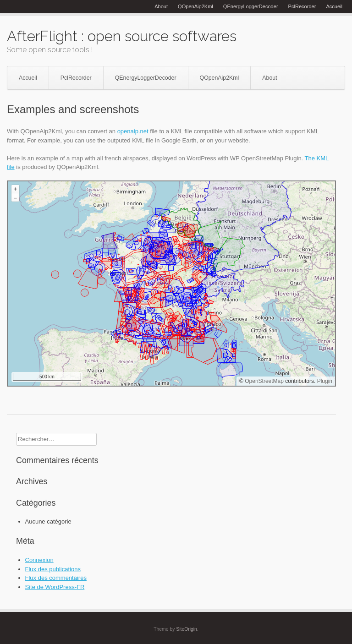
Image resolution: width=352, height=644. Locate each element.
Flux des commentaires (56, 578)
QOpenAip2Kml (195, 6)
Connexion (39, 560)
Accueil (334, 6)
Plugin (324, 381)
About (161, 6)
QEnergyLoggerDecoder (251, 6)
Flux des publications (53, 569)
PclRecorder (302, 6)
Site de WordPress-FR (55, 587)
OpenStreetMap (264, 381)
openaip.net (133, 131)
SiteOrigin (187, 629)
